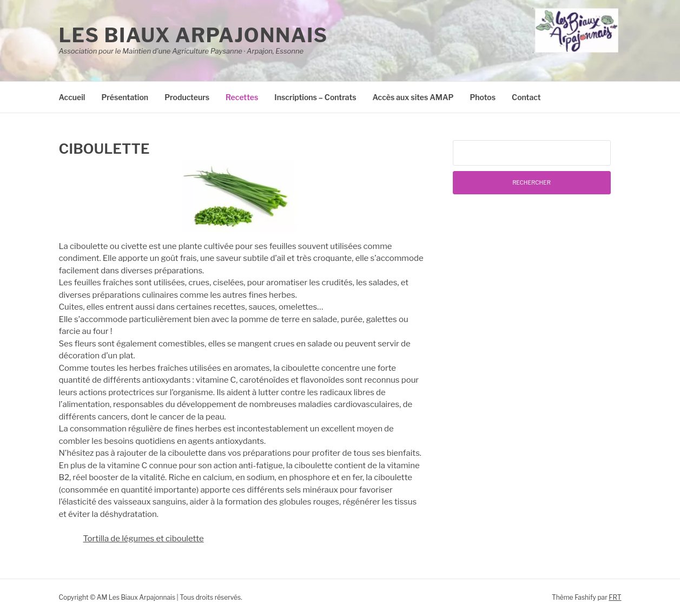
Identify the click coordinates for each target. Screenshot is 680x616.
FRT (615, 597)
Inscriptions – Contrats (315, 97)
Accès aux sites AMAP (413, 97)
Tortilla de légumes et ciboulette (144, 539)
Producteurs (187, 97)
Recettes (242, 97)
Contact (526, 97)
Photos (483, 97)
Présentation (125, 97)
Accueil (72, 97)
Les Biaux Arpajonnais (193, 35)
